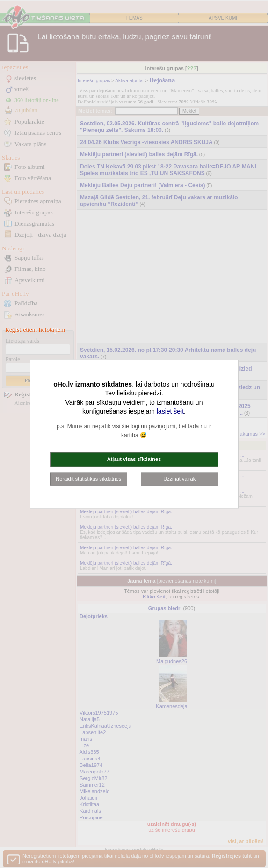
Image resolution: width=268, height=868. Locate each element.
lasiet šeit (170, 411)
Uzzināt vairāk (179, 478)
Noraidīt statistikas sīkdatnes (88, 478)
